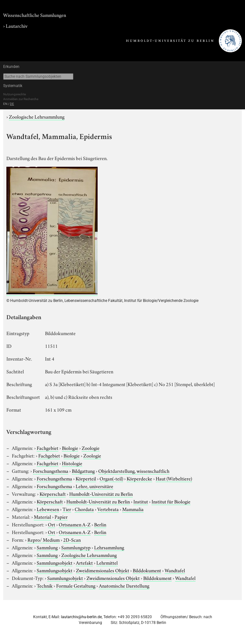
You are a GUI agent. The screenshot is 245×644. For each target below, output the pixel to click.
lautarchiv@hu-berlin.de (81, 617)
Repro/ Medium (44, 539)
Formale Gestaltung (76, 585)
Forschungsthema (51, 471)
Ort (52, 524)
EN (5, 104)
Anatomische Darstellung (124, 585)
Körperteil (86, 478)
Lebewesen (48, 509)
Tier (67, 509)
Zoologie (91, 448)
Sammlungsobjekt (55, 562)
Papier (61, 516)
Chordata (84, 509)
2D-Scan (72, 539)
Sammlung (47, 547)
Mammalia (133, 509)
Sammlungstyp (76, 547)
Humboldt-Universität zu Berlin (101, 494)
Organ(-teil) (111, 478)
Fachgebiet (48, 448)
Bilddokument (147, 570)
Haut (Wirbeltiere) (174, 478)
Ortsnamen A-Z (75, 524)
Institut (141, 501)
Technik (45, 585)
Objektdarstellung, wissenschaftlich (134, 471)
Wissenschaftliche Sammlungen (35, 15)
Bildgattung (83, 471)
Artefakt (84, 562)
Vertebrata (108, 509)
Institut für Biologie (171, 501)
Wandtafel (175, 570)
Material (42, 516)
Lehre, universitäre (94, 486)
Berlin (100, 524)
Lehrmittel (107, 562)
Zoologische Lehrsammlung (37, 116)
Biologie (70, 448)
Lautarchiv (17, 26)
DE (12, 104)
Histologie (72, 463)
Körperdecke (139, 478)
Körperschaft (53, 494)
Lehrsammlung (109, 547)
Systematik (13, 86)
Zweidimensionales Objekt (103, 570)
